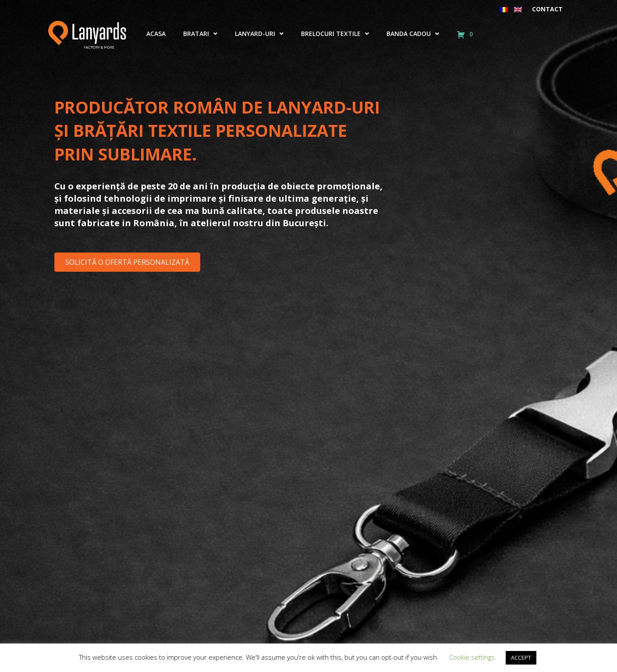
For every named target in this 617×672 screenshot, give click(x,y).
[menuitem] (504, 9)
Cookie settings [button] (472, 657)
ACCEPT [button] (521, 658)
